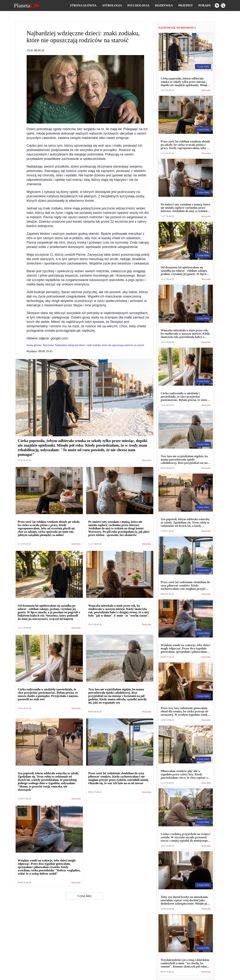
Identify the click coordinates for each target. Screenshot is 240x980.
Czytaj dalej (84, 896)
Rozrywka (164, 5)
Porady (205, 5)
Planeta (27, 6)
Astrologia (112, 5)
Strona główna (83, 5)
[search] (223, 6)
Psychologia (138, 5)
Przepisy (186, 5)
